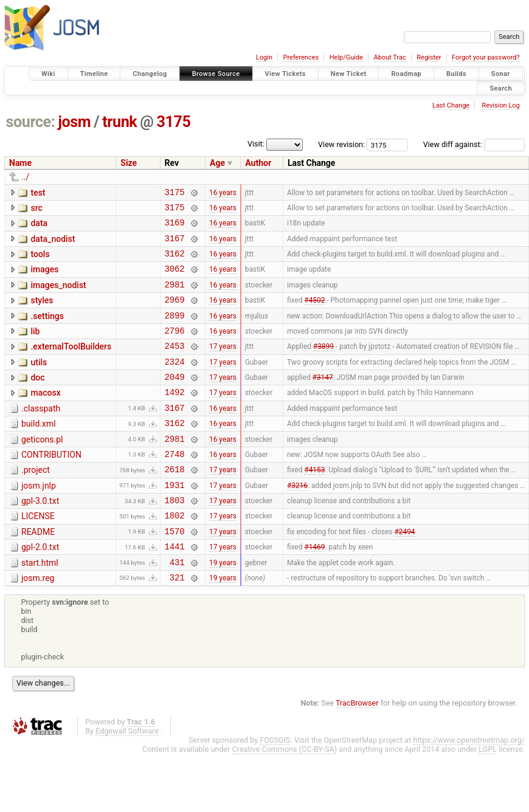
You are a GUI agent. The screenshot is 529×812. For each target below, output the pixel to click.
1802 (175, 555)
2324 (175, 383)
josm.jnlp (39, 520)
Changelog (150, 74)
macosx (45, 416)
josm (74, 122)
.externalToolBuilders (71, 365)
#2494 (404, 573)
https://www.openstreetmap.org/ (469, 787)
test (38, 193)
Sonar (501, 74)
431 (177, 607)
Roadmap (406, 74)
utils (39, 382)
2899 (175, 332)
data (39, 227)
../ (25, 177)
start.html (40, 607)
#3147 (323, 401)
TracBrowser (357, 750)
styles (42, 313)
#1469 (314, 590)
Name (20, 163)
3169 (175, 228)
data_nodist (53, 244)
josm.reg (38, 624)
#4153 (314, 504)
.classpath (41, 434)
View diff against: (474, 144)
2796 (175, 349)
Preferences (301, 57)
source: (31, 122)
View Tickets (285, 74)
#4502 (314, 314)
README (38, 572)
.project (36, 503)
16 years (223, 193)
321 (177, 624)
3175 (174, 122)
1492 (175, 417)
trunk (119, 122)
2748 (175, 487)
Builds (456, 74)
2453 (175, 366)
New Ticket (349, 74)
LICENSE (38, 554)
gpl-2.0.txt (40, 589)
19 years (223, 607)
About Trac (390, 57)
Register (429, 57)
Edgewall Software (127, 778)
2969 (175, 314)
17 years (223, 366)
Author (258, 163)
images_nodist (58, 296)
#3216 (297, 521)
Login (264, 57)
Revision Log (500, 105)
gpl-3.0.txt (40, 537)
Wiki (48, 74)
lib (35, 348)
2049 (175, 400)
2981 (175, 297)
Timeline (94, 74)
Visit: (256, 144)
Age (217, 163)
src (36, 210)
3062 (175, 279)
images (44, 278)
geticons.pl (42, 469)
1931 (175, 521)
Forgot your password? (486, 57)
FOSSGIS (275, 787)
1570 (175, 573)
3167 (175, 245)
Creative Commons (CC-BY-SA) (285, 797)
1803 (175, 538)
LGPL (488, 797)
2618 (175, 504)
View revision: (341, 144)
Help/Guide (346, 57)
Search (501, 88)
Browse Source (216, 74)
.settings (47, 331)
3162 (175, 262)
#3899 (323, 366)
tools (40, 261)
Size (129, 163)
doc (37, 399)
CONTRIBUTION (51, 486)
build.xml (39, 451)
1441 (175, 590)
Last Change (451, 105)
